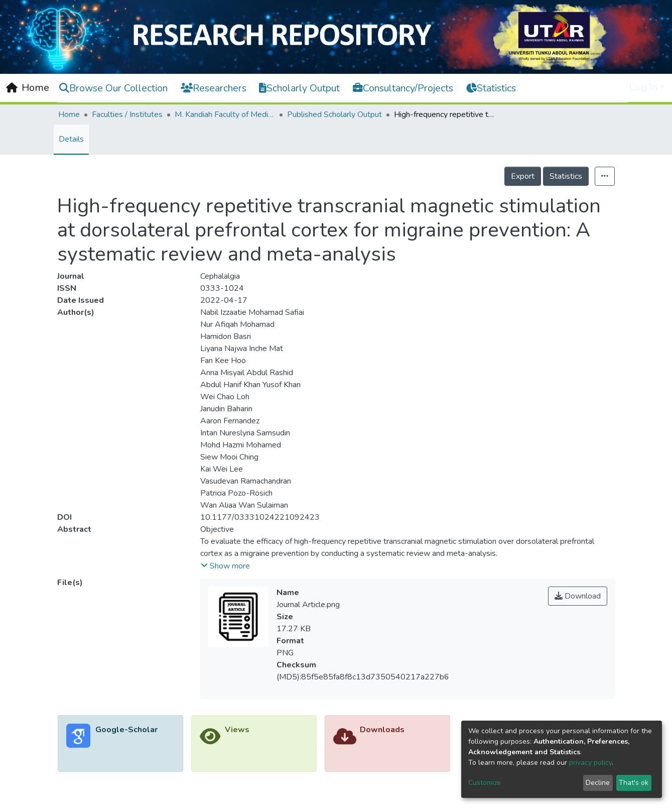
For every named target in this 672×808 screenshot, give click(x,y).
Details (71, 139)
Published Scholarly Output (334, 114)
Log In (643, 87)
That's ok (634, 783)
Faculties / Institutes (127, 114)
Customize (485, 783)
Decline (598, 783)
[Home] (28, 88)
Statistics (566, 176)
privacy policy (590, 763)
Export (523, 176)
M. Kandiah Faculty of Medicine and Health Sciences (225, 114)
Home (69, 114)
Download (578, 596)
